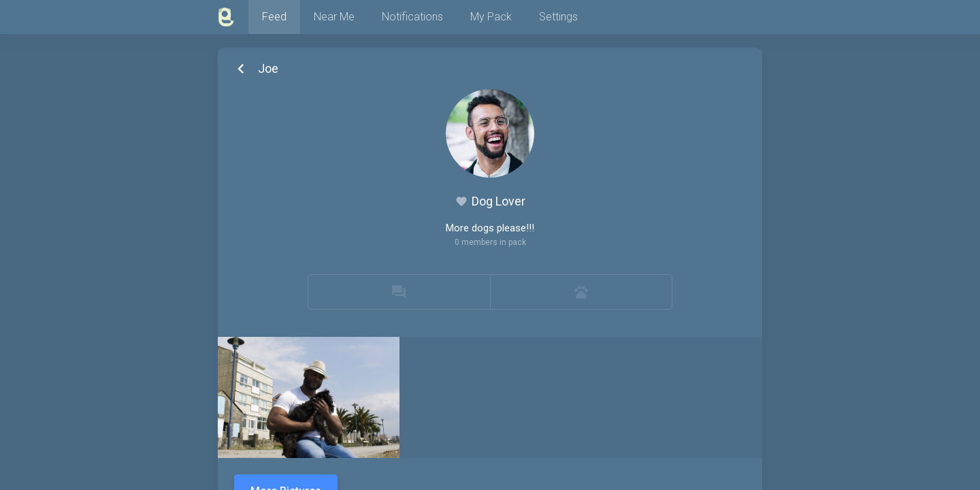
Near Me (334, 17)
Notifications (412, 17)
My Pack (491, 17)
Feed (274, 17)
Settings (558, 17)
